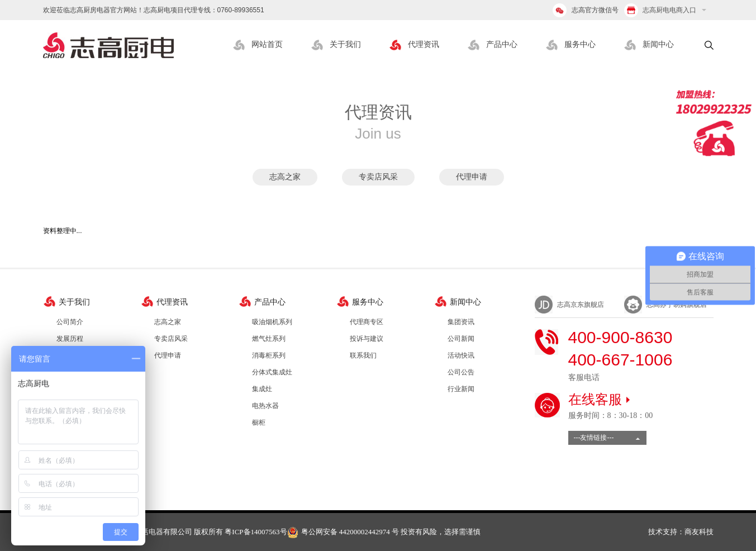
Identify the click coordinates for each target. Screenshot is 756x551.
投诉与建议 (367, 339)
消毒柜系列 (269, 355)
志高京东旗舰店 (581, 305)
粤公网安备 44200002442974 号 (343, 532)
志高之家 (285, 177)
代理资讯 (424, 44)
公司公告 (461, 372)
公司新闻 (461, 339)
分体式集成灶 (272, 372)
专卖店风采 (378, 177)
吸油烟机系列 (272, 322)
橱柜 (259, 422)
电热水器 (265, 406)
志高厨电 (108, 45)
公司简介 (70, 322)
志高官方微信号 (595, 10)
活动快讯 (461, 355)
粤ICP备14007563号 (256, 532)
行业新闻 (461, 389)
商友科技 (699, 532)
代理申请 (472, 177)
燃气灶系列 (269, 339)
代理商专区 (367, 322)
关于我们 (345, 44)
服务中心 (580, 44)
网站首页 (267, 44)
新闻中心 (658, 44)
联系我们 (363, 355)
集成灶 (262, 389)
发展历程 (70, 339)
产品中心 (502, 44)
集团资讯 (461, 322)
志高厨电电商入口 (660, 10)
